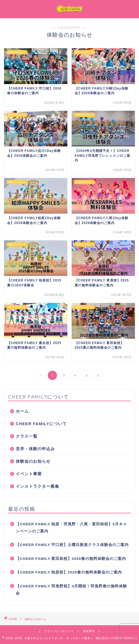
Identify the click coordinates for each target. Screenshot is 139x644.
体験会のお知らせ (33, 461)
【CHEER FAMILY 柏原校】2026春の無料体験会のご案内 (69, 572)
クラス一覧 (27, 436)
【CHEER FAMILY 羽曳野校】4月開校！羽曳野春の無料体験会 (71, 590)
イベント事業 (29, 474)
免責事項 (89, 631)
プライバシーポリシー (59, 631)
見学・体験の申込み (35, 449)
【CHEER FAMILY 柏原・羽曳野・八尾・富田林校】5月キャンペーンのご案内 (71, 528)
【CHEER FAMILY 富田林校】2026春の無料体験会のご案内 (71, 559)
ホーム (22, 411)
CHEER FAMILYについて (41, 424)
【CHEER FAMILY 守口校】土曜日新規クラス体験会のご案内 (72, 545)
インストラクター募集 (37, 486)
